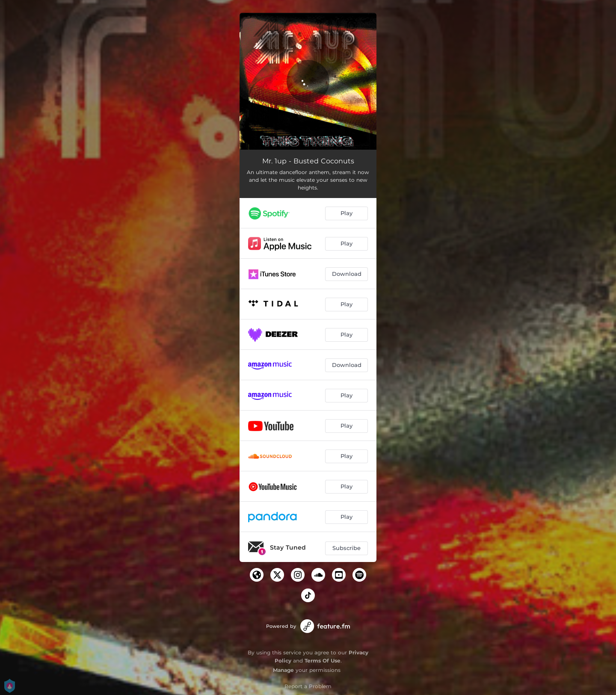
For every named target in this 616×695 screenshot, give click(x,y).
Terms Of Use (323, 661)
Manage (283, 670)
